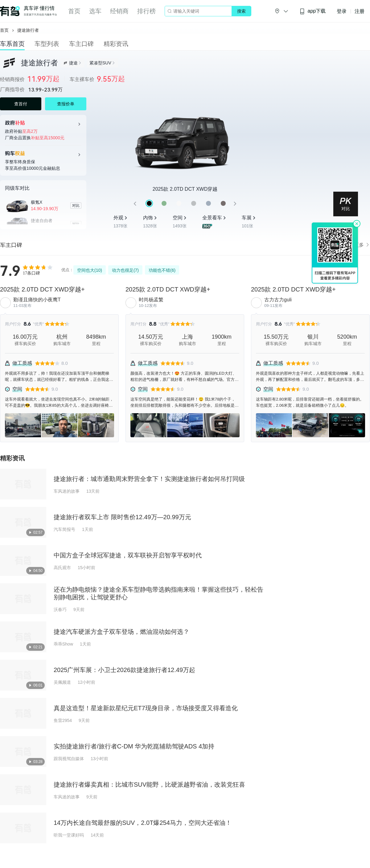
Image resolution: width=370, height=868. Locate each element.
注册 (360, 11)
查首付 (21, 104)
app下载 (313, 11)
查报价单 (66, 104)
